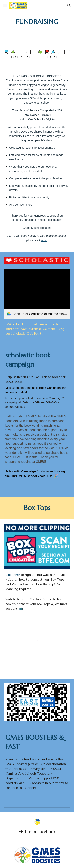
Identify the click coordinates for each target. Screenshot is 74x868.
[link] (37, 294)
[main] (37, 22)
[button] (5, 5)
